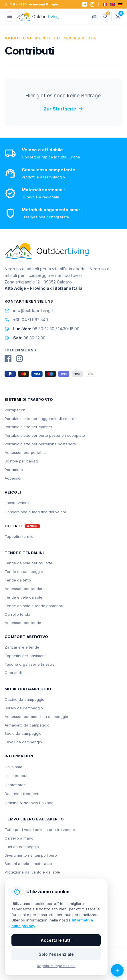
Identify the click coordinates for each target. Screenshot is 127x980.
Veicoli (13, 492)
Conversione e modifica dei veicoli (36, 512)
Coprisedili (14, 673)
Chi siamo (13, 767)
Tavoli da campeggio (23, 742)
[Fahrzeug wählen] (94, 17)
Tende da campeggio (24, 572)
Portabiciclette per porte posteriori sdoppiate (45, 435)
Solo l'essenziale (56, 954)
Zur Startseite (64, 109)
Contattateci (16, 785)
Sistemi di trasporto (29, 399)
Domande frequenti (22, 794)
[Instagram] (92, 4)
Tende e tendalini (24, 553)
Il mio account (17, 776)
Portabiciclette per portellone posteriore (40, 444)
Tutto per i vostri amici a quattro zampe (40, 830)
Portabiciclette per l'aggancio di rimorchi (41, 418)
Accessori (14, 478)
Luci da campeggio (22, 847)
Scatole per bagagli (22, 461)
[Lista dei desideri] (105, 17)
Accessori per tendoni (24, 589)
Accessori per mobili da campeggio (36, 717)
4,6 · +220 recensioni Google (31, 4)
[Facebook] (85, 4)
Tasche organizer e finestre (30, 664)
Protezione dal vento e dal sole (32, 872)
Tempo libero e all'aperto (34, 819)
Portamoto (14, 470)
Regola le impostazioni (56, 966)
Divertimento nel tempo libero (31, 855)
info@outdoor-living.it (29, 311)
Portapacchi (15, 410)
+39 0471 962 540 (26, 320)
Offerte (14, 526)
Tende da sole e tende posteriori (34, 606)
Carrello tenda (17, 614)
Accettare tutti (56, 940)
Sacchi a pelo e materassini (29, 864)
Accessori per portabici (26, 452)
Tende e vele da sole (23, 597)
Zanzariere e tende (22, 647)
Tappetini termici (19, 536)
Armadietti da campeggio (27, 725)
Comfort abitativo (26, 637)
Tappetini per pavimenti (26, 656)
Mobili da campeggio (28, 689)
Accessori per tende (23, 623)
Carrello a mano (19, 838)
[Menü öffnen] (10, 17)
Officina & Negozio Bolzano (29, 803)
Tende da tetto (18, 580)
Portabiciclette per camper (28, 427)
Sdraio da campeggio (24, 708)
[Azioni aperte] (117, 970)
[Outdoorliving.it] (38, 17)
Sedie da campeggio (23, 733)
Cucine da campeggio (24, 699)
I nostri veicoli (17, 503)
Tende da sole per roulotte (28, 563)
